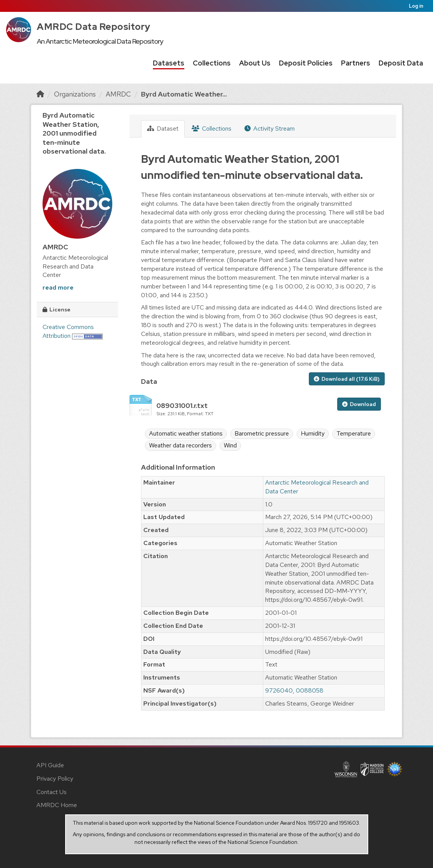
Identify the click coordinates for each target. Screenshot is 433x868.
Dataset (163, 129)
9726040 (279, 690)
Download (359, 404)
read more (58, 287)
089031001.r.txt (182, 405)
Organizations (75, 94)
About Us (255, 63)
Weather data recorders (180, 445)
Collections (212, 63)
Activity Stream (270, 129)
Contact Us (52, 792)
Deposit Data (401, 63)
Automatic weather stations (186, 433)
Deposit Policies (306, 63)
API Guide (50, 765)
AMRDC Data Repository (94, 27)
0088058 (310, 690)
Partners (356, 63)
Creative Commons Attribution (68, 331)
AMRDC (118, 94)
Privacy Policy (55, 779)
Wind (230, 445)
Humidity (313, 433)
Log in (416, 6)
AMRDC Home (57, 805)
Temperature (354, 433)
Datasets (169, 63)
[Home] (40, 94)
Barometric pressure (262, 433)
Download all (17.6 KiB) (347, 379)
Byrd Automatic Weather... (184, 94)
